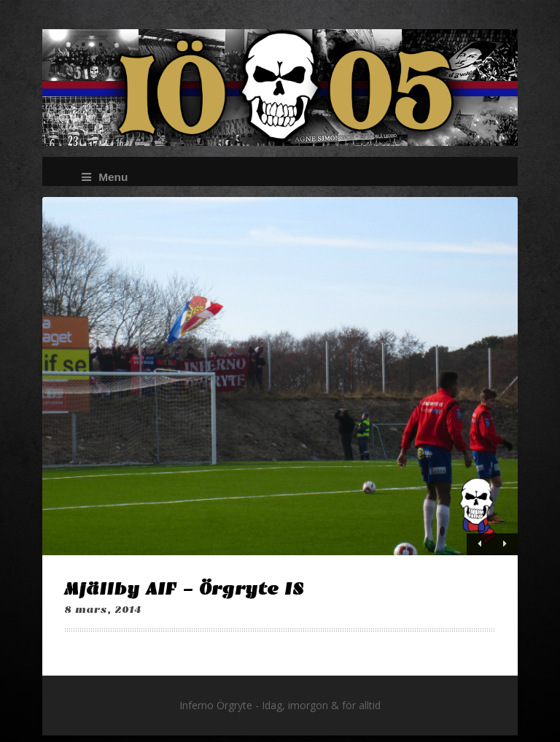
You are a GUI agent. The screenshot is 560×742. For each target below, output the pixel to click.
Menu (105, 177)
